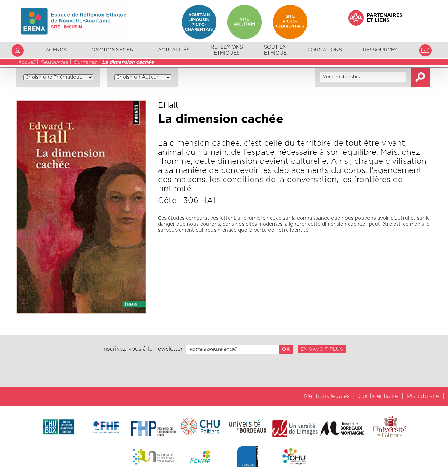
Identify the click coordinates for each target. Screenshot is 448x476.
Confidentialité (378, 396)
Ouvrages (85, 62)
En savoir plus (322, 349)
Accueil (26, 62)
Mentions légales (327, 396)
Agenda (56, 50)
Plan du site (423, 396)
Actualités (174, 50)
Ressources (54, 62)
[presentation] (224, 370)
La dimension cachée (128, 62)
